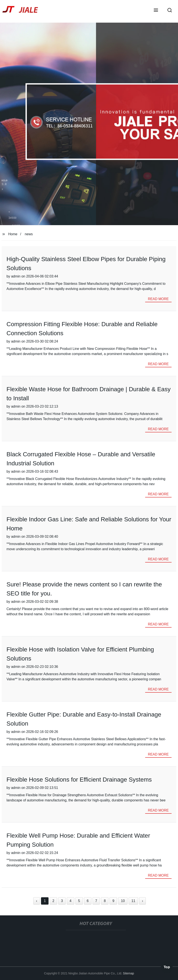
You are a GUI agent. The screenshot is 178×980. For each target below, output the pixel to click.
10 (123, 901)
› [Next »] (142, 901)
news (29, 234)
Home (13, 234)
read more (158, 299)
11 (133, 901)
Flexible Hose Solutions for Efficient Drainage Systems (79, 780)
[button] (156, 11)
